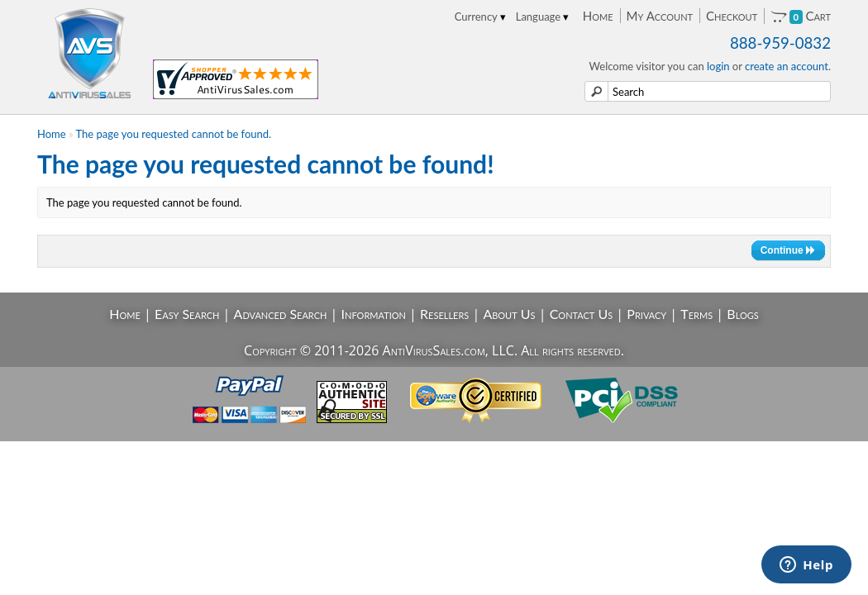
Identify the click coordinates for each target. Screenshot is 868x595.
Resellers (444, 314)
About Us (509, 314)
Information (374, 314)
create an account (787, 66)
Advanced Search (281, 314)
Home (598, 16)
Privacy (646, 314)
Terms (696, 314)
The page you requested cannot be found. (174, 134)
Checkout (732, 16)
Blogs (742, 314)
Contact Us (582, 314)
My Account (660, 16)
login (718, 66)
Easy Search (187, 314)
